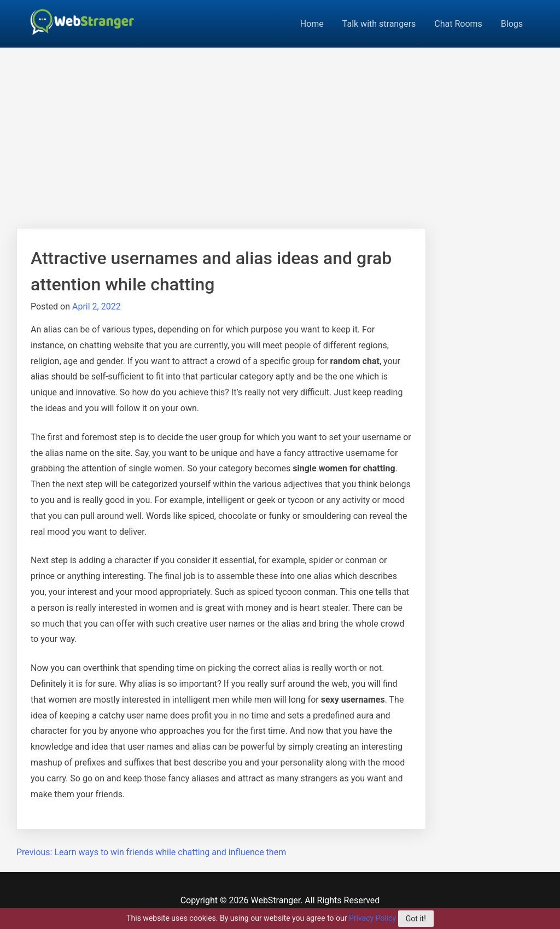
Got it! (416, 919)
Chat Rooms (458, 24)
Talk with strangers (379, 24)
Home (312, 24)
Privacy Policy (372, 918)
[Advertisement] (280, 130)
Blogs (512, 24)
